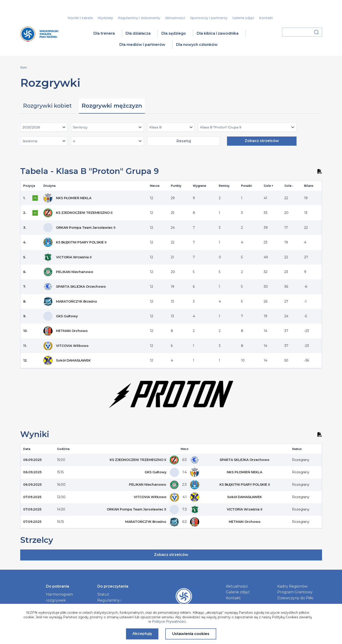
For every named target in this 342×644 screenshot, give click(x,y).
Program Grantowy (295, 592)
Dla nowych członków (197, 45)
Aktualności (175, 18)
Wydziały (105, 18)
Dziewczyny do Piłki (295, 598)
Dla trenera (104, 33)
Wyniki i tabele (80, 18)
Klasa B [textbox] (156, 127)
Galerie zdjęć (243, 18)
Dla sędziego (174, 33)
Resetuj (184, 141)
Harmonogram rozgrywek (59, 597)
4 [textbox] (74, 141)
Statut (103, 594)
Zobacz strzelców (262, 141)
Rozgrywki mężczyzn (112, 106)
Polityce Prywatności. (169, 622)
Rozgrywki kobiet (47, 106)
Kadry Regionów (292, 586)
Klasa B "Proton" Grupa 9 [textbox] (221, 127)
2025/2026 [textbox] (31, 127)
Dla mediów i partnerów (142, 45)
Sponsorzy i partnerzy (209, 18)
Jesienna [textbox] (30, 141)
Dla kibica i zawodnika (218, 33)
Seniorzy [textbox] (80, 127)
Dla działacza (138, 33)
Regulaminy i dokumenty (139, 18)
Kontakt (266, 18)
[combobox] (44, 127)
